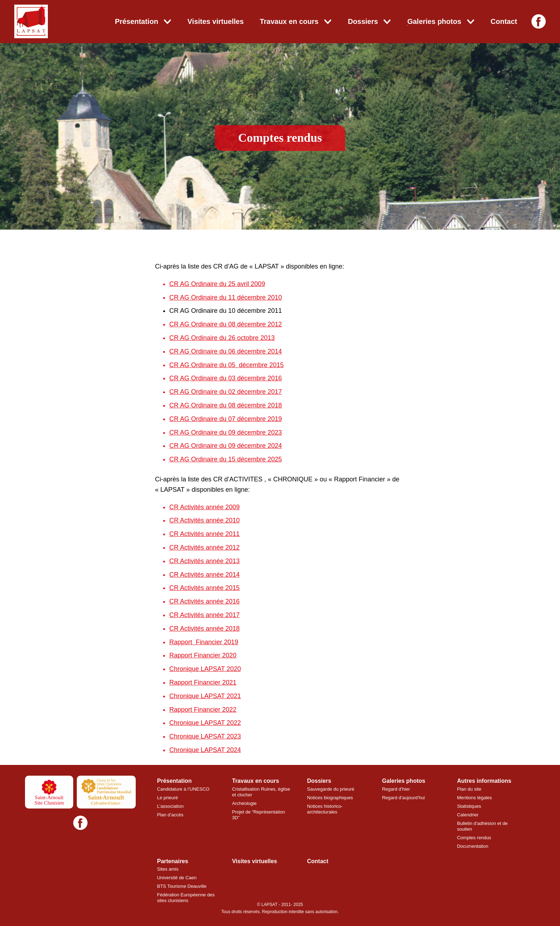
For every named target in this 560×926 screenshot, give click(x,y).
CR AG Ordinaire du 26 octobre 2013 (222, 338)
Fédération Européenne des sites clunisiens (186, 898)
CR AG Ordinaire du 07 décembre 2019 (226, 419)
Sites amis (168, 869)
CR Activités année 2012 (204, 547)
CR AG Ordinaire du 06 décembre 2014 (226, 351)
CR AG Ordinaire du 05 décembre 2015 (226, 365)
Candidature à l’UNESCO (183, 789)
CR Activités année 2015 (204, 588)
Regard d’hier (396, 789)
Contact (504, 21)
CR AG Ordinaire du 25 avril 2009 (217, 284)
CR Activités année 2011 (204, 534)
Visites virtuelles (216, 21)
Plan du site (469, 789)
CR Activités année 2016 (204, 601)
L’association (170, 806)
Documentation (473, 846)
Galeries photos (434, 21)
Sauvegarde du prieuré (331, 789)
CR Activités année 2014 (204, 575)
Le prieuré (168, 798)
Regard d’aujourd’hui (404, 798)
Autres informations (484, 781)
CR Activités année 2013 (204, 561)
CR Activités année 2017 (204, 615)
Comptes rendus (474, 838)
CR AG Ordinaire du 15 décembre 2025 (226, 459)
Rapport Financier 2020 (203, 655)
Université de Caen (177, 878)
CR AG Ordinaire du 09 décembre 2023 (226, 432)
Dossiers (363, 21)
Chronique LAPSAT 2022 (205, 723)
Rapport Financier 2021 (203, 682)
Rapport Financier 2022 (203, 710)
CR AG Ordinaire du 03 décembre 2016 (226, 378)
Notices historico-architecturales (325, 809)
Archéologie (244, 803)
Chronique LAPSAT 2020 (205, 669)
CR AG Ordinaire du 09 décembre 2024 (226, 446)
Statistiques (469, 806)
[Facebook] (539, 21)
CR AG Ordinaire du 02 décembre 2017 (226, 392)
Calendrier (468, 815)
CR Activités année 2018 (204, 629)
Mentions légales (475, 798)
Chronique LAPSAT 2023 (205, 736)
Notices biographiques (330, 798)
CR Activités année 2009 (204, 507)
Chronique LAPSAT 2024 (205, 750)
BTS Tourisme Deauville (182, 886)
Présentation (137, 21)
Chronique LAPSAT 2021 (205, 696)
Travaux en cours (289, 21)
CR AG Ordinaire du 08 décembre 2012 (226, 324)
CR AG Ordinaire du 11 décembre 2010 (226, 297)
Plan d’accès (170, 815)
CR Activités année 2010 (204, 520)
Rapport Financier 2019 (204, 642)
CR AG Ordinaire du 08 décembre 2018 (226, 405)
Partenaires (173, 861)
